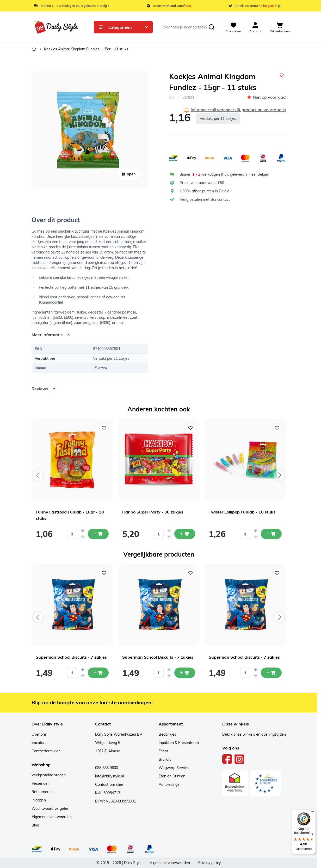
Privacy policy (209, 863)
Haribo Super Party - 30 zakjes (153, 512)
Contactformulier (46, 751)
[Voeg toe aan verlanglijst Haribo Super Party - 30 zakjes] (190, 428)
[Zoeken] (212, 27)
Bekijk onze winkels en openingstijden (254, 734)
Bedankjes (167, 734)
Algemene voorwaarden (52, 817)
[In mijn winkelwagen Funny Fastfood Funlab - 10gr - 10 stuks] (98, 534)
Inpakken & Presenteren (179, 743)
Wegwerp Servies (174, 768)
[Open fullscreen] (90, 129)
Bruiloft (165, 759)
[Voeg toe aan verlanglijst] (282, 75)
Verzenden (41, 783)
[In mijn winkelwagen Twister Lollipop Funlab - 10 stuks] (271, 534)
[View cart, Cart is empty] (280, 27)
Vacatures (40, 743)
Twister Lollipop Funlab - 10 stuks (242, 512)
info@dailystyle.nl (109, 776)
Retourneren (42, 792)
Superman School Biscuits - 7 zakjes (71, 657)
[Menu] (313, 813)
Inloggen (39, 800)
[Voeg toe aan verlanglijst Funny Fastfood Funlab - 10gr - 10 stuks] (104, 428)
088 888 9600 (107, 768)
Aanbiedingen (170, 784)
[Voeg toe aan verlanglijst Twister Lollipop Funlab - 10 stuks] (277, 428)
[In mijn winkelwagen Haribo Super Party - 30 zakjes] (185, 534)
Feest (163, 751)
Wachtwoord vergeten (50, 808)
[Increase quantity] (83, 531)
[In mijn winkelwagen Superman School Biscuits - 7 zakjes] (98, 673)
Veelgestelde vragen (49, 775)
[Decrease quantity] (83, 537)
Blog (35, 825)
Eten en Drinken (172, 776)
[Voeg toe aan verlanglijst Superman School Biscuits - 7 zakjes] (104, 573)
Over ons (39, 734)
